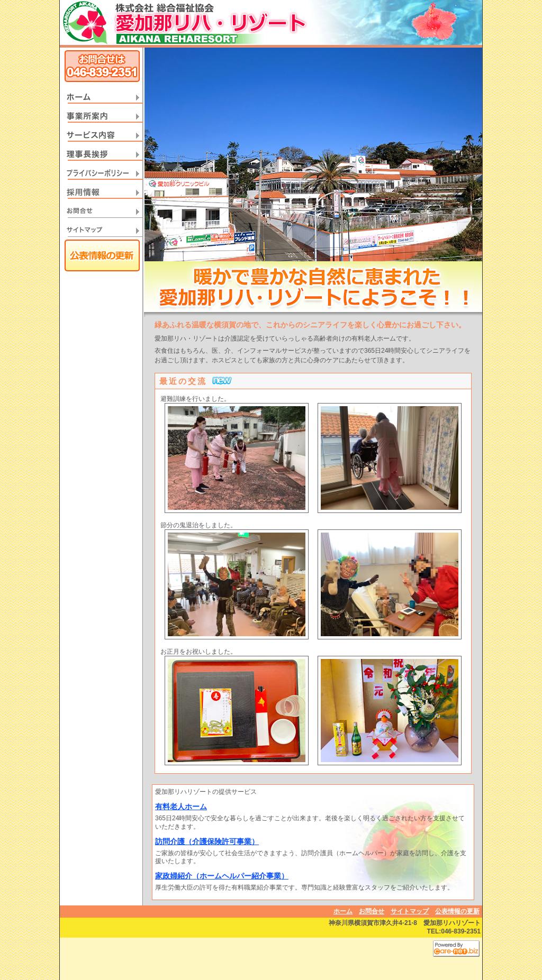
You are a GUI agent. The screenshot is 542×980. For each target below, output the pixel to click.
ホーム (343, 911)
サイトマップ (410, 911)
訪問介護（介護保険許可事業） (207, 841)
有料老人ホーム (181, 807)
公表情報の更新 (457, 911)
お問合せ (372, 911)
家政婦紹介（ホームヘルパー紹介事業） (222, 876)
